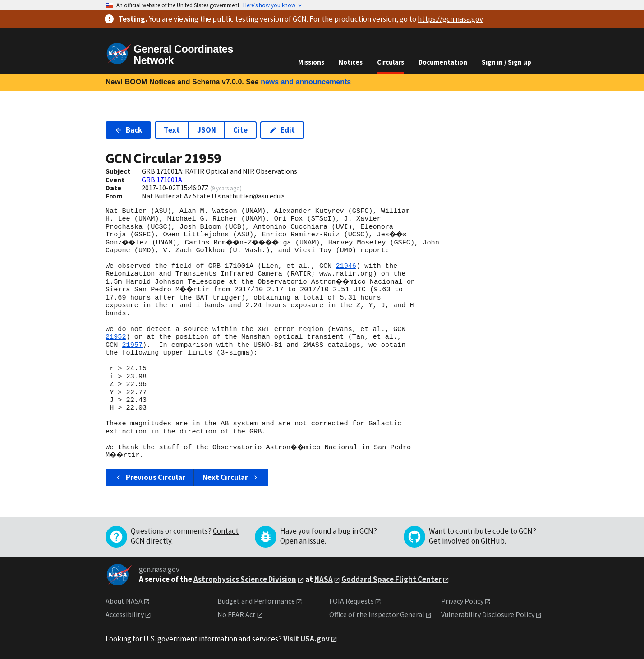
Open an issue (302, 541)
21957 (132, 345)
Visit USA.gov (306, 639)
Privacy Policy (462, 601)
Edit (282, 130)
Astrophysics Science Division (245, 579)
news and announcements (306, 82)
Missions (311, 62)
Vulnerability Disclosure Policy (488, 614)
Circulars (391, 62)
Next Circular (231, 477)
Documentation (443, 62)
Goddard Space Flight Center (391, 579)
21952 (116, 337)
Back (128, 130)
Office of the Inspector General (377, 614)
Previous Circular (150, 477)
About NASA (124, 601)
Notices (351, 62)
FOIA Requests (352, 601)
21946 (346, 266)
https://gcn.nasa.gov (450, 19)
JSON (207, 130)
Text (172, 130)
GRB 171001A (162, 180)
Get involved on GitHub (467, 541)
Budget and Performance (256, 601)
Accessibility (125, 614)
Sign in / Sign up (506, 62)
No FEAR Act (237, 614)
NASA (324, 579)
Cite (240, 130)
